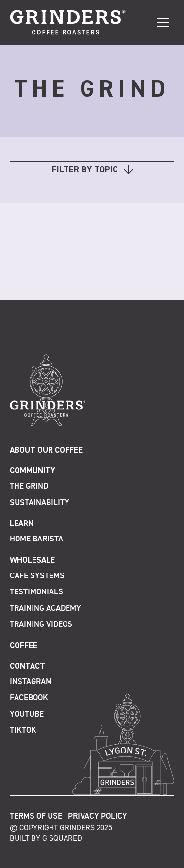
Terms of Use (36, 816)
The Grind (29, 486)
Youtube (27, 714)
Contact (27, 666)
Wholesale (32, 561)
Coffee (24, 646)
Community (33, 471)
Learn (22, 524)
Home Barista (36, 539)
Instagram (31, 682)
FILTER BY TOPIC (92, 170)
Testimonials (36, 592)
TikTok (23, 730)
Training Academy (45, 609)
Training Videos (41, 625)
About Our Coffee (46, 450)
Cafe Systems (37, 576)
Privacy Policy (98, 816)
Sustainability (40, 503)
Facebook (29, 698)
